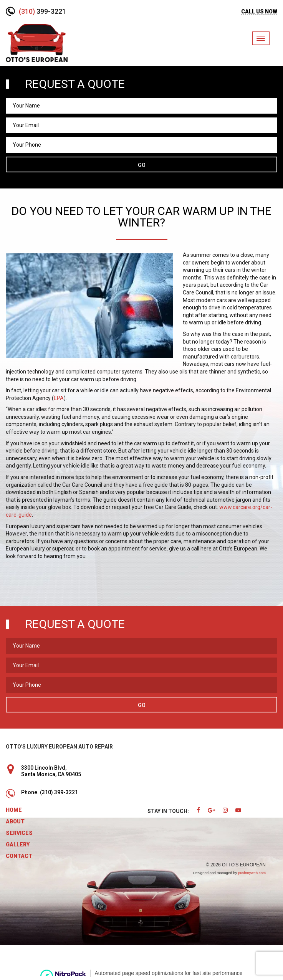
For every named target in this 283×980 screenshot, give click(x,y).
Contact (19, 856)
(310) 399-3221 (59, 792)
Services (19, 833)
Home (14, 810)
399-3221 (42, 11)
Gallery (18, 844)
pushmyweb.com (252, 873)
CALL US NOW (259, 12)
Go (142, 165)
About (15, 821)
